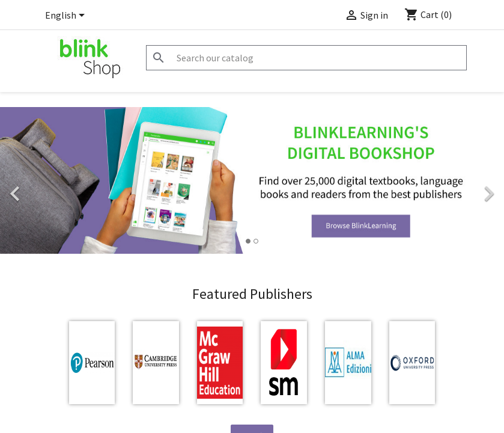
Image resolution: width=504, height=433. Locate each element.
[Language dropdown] (67, 16)
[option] (252, 180)
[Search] (306, 58)
